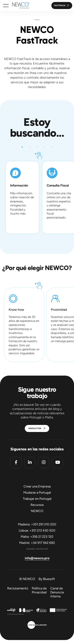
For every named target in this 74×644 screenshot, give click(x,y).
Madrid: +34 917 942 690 (37, 543)
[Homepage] (19, 6)
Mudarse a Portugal (37, 493)
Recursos (37, 505)
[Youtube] (57, 463)
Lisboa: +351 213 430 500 (37, 530)
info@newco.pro (37, 558)
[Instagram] (44, 463)
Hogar (37, 20)
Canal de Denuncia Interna (57, 592)
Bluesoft (49, 579)
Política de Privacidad (39, 590)
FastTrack (60, 6)
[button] (6, 6)
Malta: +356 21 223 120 (37, 537)
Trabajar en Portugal (37, 499)
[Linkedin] (30, 463)
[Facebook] (16, 463)
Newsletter (35, 428)
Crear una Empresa (37, 486)
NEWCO (37, 511)
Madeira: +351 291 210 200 (37, 524)
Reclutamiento (18, 588)
